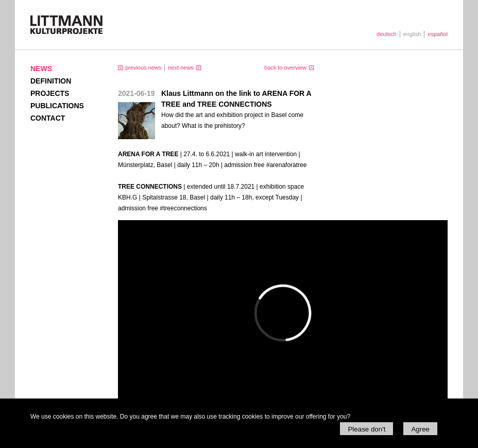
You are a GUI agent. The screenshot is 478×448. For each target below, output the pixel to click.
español (438, 34)
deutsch (387, 34)
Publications (57, 106)
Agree (420, 429)
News (41, 69)
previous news (143, 68)
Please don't (366, 429)
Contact (48, 118)
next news (181, 68)
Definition (51, 81)
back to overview (285, 68)
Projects (50, 93)
